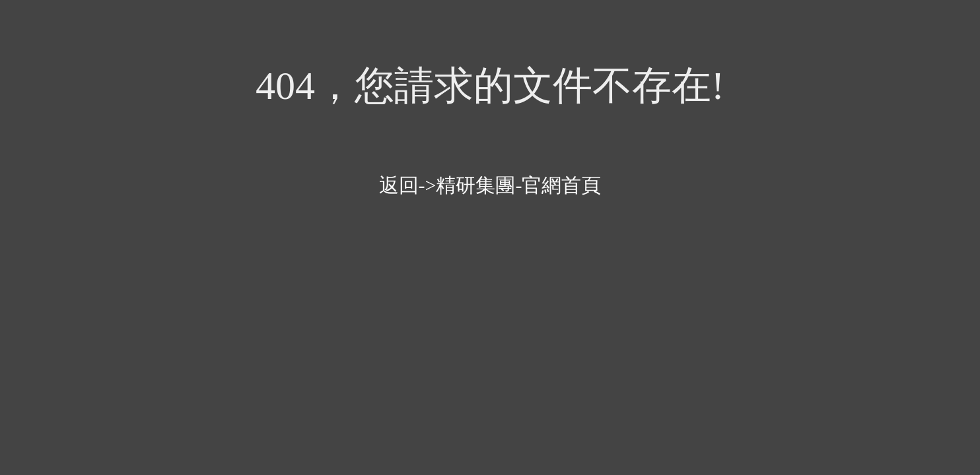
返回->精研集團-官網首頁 (490, 185)
